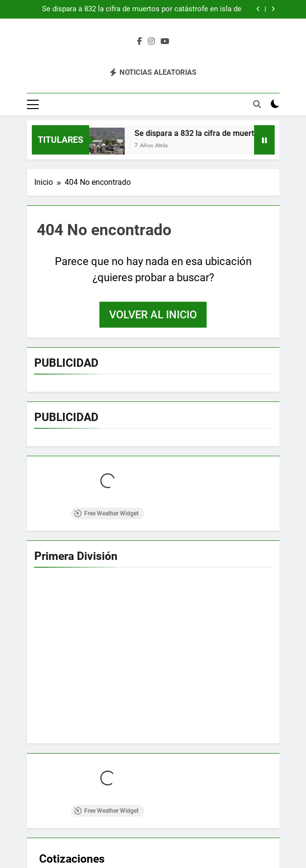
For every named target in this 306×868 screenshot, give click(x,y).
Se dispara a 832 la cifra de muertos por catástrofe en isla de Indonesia (142, 9)
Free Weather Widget (106, 513)
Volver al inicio (153, 315)
